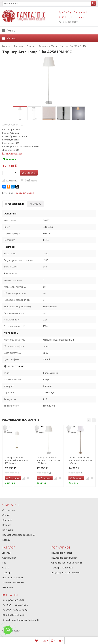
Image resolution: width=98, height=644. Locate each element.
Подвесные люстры (62, 553)
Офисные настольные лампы (67, 563)
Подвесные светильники (64, 558)
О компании (9, 510)
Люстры (6, 553)
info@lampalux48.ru (16, 615)
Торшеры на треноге (62, 568)
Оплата (6, 515)
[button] (89, 420)
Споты (6, 568)
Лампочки (7, 587)
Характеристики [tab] (15, 204)
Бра (4, 563)
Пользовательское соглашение (19, 535)
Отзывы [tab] (36, 204)
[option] (20, 113)
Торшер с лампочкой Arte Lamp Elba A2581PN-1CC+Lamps (48, 460)
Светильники (9, 558)
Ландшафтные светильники (66, 573)
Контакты (7, 530)
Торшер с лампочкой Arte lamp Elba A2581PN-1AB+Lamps (16, 460)
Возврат (7, 525)
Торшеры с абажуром (24, 193)
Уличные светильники (14, 582)
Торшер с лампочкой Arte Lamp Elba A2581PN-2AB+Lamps (80, 460)
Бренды (6, 540)
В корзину (28, 173)
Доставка (7, 520)
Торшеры (7, 573)
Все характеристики (12, 153)
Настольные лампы (13, 577)
